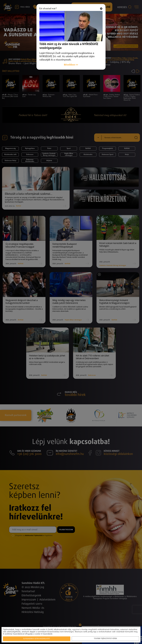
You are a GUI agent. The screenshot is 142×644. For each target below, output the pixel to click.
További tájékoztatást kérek (105, 639)
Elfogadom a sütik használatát (37, 639)
